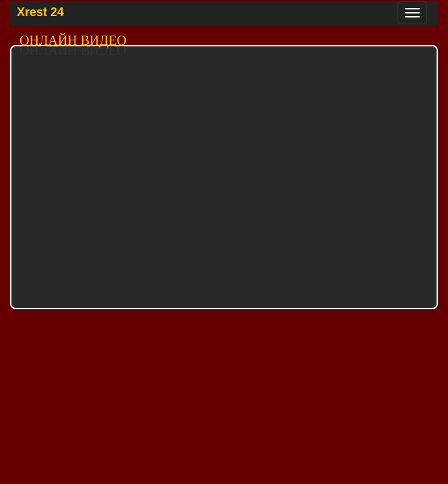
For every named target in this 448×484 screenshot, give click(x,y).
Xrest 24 (40, 12)
